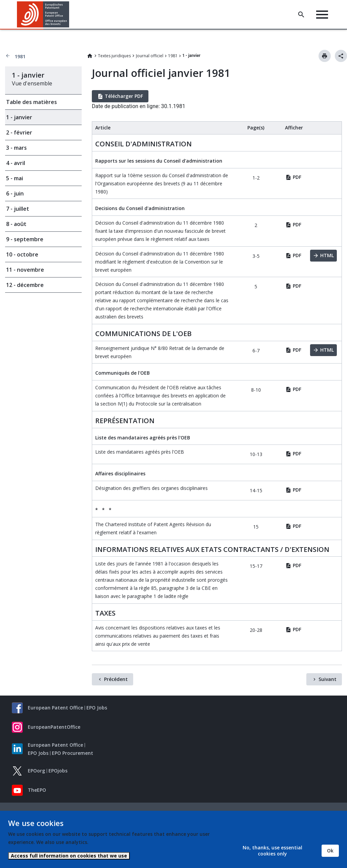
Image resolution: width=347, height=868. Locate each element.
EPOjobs (58, 771)
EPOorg (36, 771)
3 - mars (16, 148)
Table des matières (32, 102)
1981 (20, 56)
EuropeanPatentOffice (54, 727)
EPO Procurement (73, 753)
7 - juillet (18, 209)
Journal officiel (150, 56)
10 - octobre (22, 254)
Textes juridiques (114, 56)
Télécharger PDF (124, 96)
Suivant (328, 679)
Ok (330, 851)
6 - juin (15, 193)
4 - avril (16, 163)
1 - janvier (19, 117)
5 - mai (15, 178)
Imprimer (325, 56)
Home (90, 56)
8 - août (16, 224)
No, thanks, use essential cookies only (272, 851)
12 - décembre (25, 285)
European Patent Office (55, 708)
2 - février (19, 132)
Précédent (116, 679)
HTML (327, 255)
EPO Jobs (97, 708)
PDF (297, 177)
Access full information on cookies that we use (69, 856)
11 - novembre (25, 270)
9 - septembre (25, 239)
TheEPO (37, 790)
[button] (70, 15)
